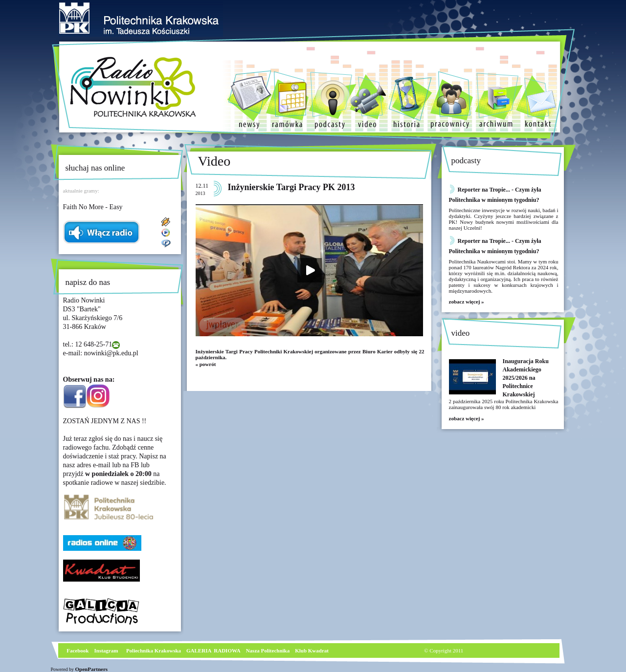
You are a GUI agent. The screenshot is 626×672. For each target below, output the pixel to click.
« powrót (206, 364)
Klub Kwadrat (312, 650)
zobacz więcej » (467, 302)
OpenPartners (92, 669)
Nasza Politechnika (268, 650)
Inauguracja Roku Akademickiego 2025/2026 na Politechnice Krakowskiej (526, 378)
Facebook (77, 650)
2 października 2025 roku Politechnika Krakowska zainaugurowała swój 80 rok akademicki (504, 404)
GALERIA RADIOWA (213, 650)
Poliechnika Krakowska (154, 650)
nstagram (107, 650)
